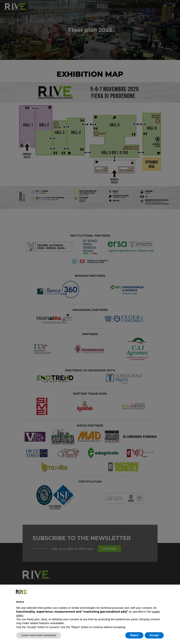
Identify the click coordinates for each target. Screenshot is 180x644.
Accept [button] (154, 635)
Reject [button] (134, 635)
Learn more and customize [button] (39, 635)
